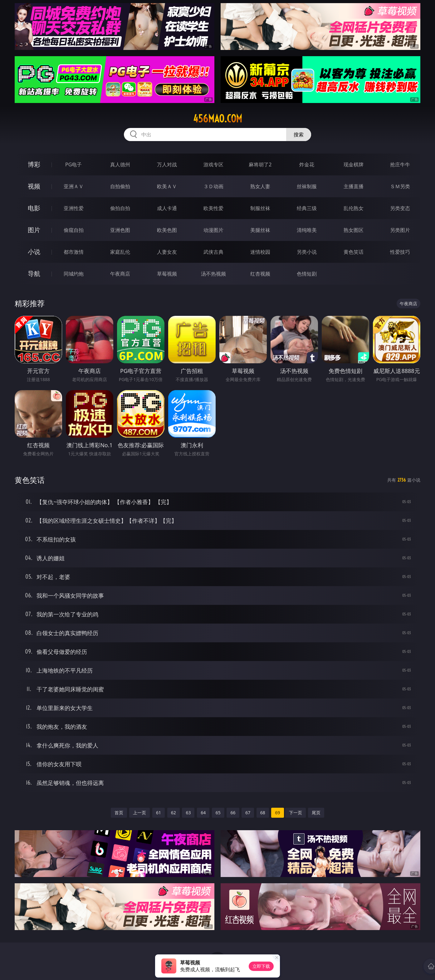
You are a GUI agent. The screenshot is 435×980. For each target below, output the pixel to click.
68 (263, 813)
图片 (34, 230)
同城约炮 (74, 274)
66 (233, 813)
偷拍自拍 (120, 208)
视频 (34, 186)
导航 (34, 274)
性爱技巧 (400, 252)
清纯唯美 (307, 230)
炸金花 (307, 164)
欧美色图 (167, 230)
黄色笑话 (354, 252)
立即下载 (261, 966)
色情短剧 (307, 274)
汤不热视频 (213, 274)
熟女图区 (354, 230)
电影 (34, 208)
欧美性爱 (213, 208)
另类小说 (307, 252)
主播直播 (354, 186)
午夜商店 (120, 274)
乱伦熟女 (354, 208)
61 (159, 813)
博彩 (34, 164)
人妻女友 (167, 252)
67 (248, 813)
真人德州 (120, 164)
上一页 (139, 813)
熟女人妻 (260, 186)
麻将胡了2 (260, 164)
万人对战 (167, 164)
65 (218, 813)
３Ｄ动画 (213, 186)
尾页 (316, 813)
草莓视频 (167, 274)
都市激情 (74, 252)
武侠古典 (213, 252)
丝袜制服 (307, 186)
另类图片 (400, 230)
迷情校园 (260, 252)
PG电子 (73, 164)
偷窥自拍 (74, 230)
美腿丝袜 (260, 230)
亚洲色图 (120, 230)
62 (174, 813)
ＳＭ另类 (400, 186)
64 (203, 813)
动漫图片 (213, 230)
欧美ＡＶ (167, 186)
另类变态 (400, 208)
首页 (119, 813)
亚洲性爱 (74, 208)
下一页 (296, 813)
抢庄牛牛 (400, 164)
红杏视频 (260, 274)
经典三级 (307, 208)
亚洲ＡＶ (74, 186)
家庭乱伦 (120, 252)
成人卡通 (167, 208)
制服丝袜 (260, 208)
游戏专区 (213, 164)
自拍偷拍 (120, 186)
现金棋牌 (354, 164)
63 (188, 813)
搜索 (299, 135)
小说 (34, 252)
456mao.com (218, 119)
